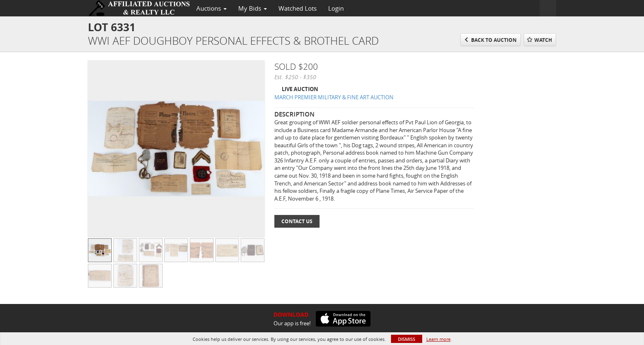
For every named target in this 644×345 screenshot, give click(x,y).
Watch (543, 40)
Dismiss (407, 339)
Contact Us (297, 221)
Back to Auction (494, 40)
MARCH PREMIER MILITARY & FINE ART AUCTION (334, 97)
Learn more (438, 339)
